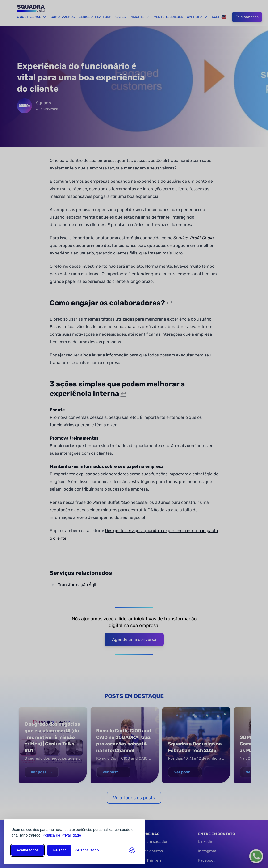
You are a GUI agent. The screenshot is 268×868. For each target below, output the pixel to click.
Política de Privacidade (62, 835)
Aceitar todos (27, 850)
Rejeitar (59, 850)
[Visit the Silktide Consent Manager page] (132, 850)
